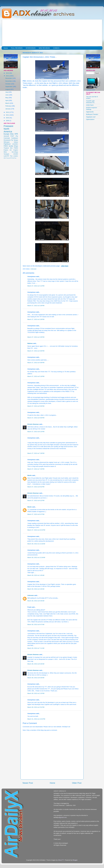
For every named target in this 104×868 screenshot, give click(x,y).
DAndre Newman (33, 424)
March (8, 103)
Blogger (75, 860)
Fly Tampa (14, 140)
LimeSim (15, 144)
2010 (8, 118)
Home (6, 48)
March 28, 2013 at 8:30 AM (36, 678)
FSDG (16, 148)
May (7, 98)
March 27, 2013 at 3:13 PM (36, 286)
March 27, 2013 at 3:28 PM (36, 319)
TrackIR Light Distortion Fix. (91, 102)
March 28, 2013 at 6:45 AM (36, 601)
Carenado (7, 138)
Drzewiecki (7, 140)
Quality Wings (13, 146)
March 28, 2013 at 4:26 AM (36, 589)
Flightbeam (7, 144)
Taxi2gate (6, 154)
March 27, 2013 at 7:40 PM (36, 469)
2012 (8, 112)
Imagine (16, 150)
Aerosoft (6, 136)
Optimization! (90, 119)
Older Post (77, 783)
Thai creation (14, 156)
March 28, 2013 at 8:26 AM (36, 664)
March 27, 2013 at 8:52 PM (36, 487)
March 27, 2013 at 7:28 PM (36, 453)
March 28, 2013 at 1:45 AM (36, 575)
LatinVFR (6, 156)
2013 (8, 76)
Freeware (8, 126)
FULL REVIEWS (17, 48)
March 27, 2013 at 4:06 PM (36, 363)
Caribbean (15, 138)
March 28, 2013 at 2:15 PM (36, 693)
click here (65, 266)
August (8, 89)
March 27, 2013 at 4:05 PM (36, 351)
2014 (8, 73)
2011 (8, 115)
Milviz (5, 152)
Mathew (30, 343)
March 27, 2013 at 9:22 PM (36, 500)
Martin (30, 475)
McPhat (14, 158)
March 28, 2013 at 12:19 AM (36, 557)
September (9, 87)
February (8, 106)
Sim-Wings (15, 152)
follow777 (61, 860)
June (7, 95)
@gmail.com (63, 817)
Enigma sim (8, 150)
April (7, 100)
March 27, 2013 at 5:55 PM (36, 406)
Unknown (31, 595)
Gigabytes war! (91, 117)
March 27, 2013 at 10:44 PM (36, 530)
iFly (17, 136)
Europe (6, 134)
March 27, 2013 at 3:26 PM (36, 306)
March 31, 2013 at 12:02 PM (36, 719)
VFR (16, 134)
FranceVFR (9, 158)
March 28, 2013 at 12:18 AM (36, 544)
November (9, 81)
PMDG (6, 146)
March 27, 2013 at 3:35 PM (36, 337)
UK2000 (16, 154)
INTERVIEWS (31, 48)
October (8, 84)
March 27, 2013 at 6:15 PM (36, 432)
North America (8, 130)
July (7, 92)
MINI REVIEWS (44, 48)
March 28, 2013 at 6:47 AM (36, 624)
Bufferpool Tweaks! (92, 114)
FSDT (12, 136)
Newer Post (28, 783)
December (9, 78)
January (8, 109)
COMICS (56, 48)
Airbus (16, 142)
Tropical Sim (8, 148)
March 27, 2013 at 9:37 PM (36, 514)
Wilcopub (7, 142)
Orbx (12, 134)
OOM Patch (90, 105)
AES (5, 158)
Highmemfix (90, 112)
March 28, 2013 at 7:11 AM (36, 648)
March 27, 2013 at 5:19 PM (36, 376)
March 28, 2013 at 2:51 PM (36, 707)
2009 (8, 121)
